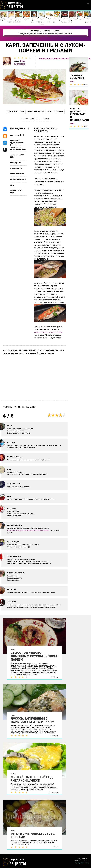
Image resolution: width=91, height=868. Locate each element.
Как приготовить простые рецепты (12, 5)
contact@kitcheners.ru (82, 863)
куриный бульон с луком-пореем (48, 332)
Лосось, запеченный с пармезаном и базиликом (33, 720)
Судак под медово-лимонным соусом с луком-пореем (34, 656)
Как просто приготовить (14, 862)
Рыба (13, 649)
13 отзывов (20, 64)
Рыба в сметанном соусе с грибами (33, 835)
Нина (23, 61)
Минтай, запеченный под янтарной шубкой (32, 779)
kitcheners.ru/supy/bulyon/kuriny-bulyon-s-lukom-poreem (28, 530)
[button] (88, 4)
